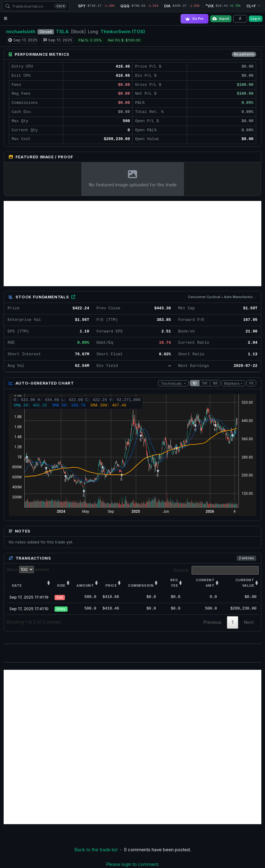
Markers (232, 383)
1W (205, 383)
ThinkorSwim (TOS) (123, 32)
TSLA (62, 32)
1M (215, 383)
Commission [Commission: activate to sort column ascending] (141, 585)
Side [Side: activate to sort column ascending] (61, 585)
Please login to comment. (133, 864)
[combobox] (36, 6)
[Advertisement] (132, 244)
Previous (212, 622)
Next (249, 622)
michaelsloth (21, 32)
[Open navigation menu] (6, 19)
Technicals (172, 383)
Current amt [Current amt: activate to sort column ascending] (205, 583)
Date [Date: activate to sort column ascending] (17, 585)
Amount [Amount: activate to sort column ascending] (85, 585)
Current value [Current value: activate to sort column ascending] (245, 583)
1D (195, 383)
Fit (251, 383)
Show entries (28, 569)
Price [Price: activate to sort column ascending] (111, 585)
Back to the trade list (96, 850)
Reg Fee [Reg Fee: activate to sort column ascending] (174, 583)
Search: (216, 570)
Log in (256, 19)
